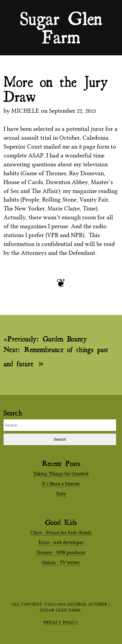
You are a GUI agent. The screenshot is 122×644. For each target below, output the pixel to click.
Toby (61, 494)
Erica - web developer (61, 542)
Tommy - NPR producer (61, 552)
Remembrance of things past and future (56, 357)
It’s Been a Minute (61, 484)
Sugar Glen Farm (61, 18)
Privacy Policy (61, 622)
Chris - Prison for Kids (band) (61, 533)
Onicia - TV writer (61, 562)
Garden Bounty (47, 339)
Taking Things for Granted (61, 474)
